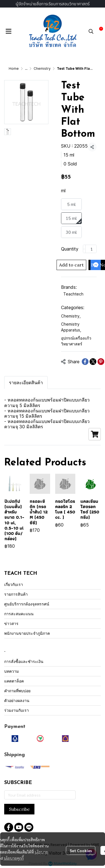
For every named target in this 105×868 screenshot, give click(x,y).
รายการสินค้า (16, 594)
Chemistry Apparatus (71, 327)
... (26, 68)
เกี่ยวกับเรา (14, 584)
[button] (91, 31)
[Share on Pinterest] (101, 362)
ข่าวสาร (11, 623)
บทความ (11, 671)
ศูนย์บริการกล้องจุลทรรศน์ (27, 604)
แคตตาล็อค (14, 681)
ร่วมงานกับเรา (17, 710)
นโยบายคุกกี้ (14, 858)
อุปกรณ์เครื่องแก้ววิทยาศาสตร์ (76, 341)
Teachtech (73, 294)
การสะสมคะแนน (19, 614)
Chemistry (42, 68)
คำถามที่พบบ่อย (17, 691)
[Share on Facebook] (85, 362)
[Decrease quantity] (84, 249)
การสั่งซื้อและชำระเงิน (24, 661)
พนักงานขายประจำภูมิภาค (27, 633)
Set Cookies (81, 850)
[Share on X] (93, 362)
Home (14, 68)
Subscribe (19, 809)
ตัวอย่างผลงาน (17, 700)
